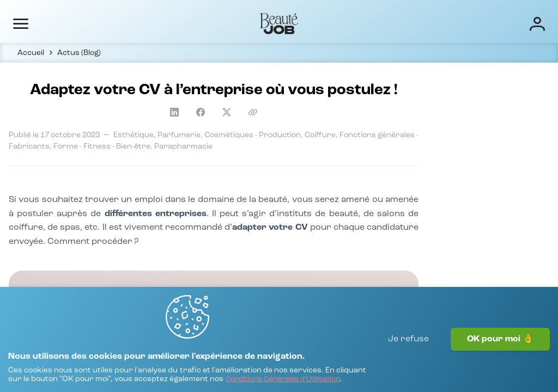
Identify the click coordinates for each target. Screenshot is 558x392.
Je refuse (408, 362)
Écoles (305, 23)
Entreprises (254, 23)
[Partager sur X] (453, 121)
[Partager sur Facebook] (436, 121)
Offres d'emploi (185, 23)
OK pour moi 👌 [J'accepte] (500, 362)
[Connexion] (502, 23)
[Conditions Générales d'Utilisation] (124, 379)
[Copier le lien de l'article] (471, 121)
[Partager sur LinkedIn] (418, 121)
